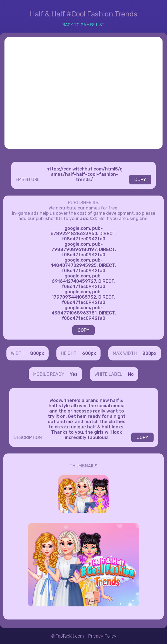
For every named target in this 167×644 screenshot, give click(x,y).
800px (37, 353)
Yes (74, 374)
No (131, 374)
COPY (140, 180)
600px (89, 353)
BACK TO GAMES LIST (83, 25)
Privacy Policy (102, 636)
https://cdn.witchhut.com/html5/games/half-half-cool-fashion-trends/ (84, 174)
